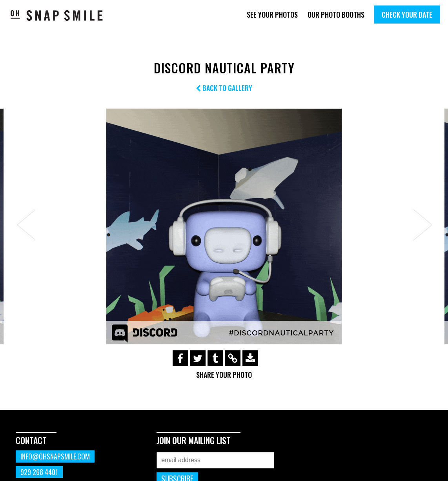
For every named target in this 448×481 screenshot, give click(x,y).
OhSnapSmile (57, 15)
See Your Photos (272, 15)
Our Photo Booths (336, 15)
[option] (224, 226)
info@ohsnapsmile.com (55, 456)
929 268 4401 (39, 472)
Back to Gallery (224, 88)
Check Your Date (407, 15)
